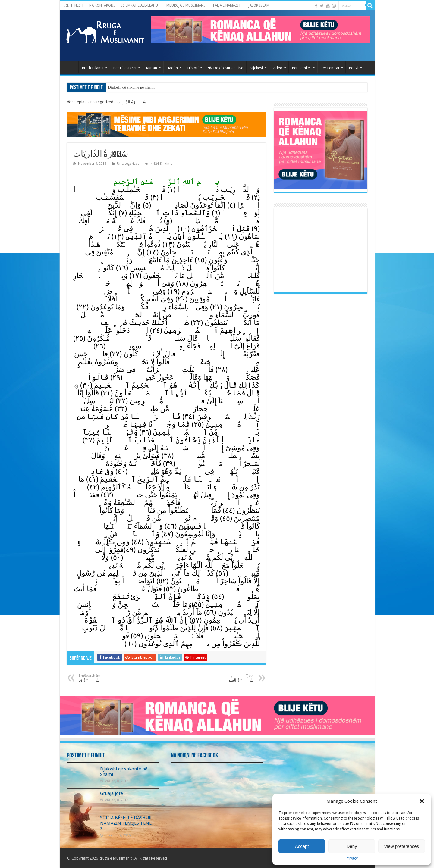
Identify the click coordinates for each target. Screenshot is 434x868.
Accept (302, 846)
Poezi (354, 68)
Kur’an (152, 68)
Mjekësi (256, 68)
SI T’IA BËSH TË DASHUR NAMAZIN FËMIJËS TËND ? (126, 823)
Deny (352, 846)
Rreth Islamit (93, 68)
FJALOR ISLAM (258, 5)
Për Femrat (330, 68)
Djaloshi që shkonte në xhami (132, 87)
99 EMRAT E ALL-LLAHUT (140, 5)
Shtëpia (76, 102)
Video (277, 68)
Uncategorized (101, 102)
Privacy (352, 858)
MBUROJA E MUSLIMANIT (187, 5)
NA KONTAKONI (102, 5)
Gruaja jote (112, 793)
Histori (193, 68)
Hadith (172, 68)
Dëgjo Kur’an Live (226, 68)
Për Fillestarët (125, 68)
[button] (422, 801)
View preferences (402, 846)
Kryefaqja (71, 67)
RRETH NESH (73, 5)
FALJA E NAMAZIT (227, 5)
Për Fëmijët (302, 68)
